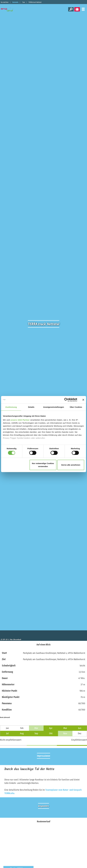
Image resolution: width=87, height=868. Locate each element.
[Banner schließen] (83, 400)
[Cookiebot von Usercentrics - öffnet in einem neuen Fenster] (66, 400)
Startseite (15, 2)
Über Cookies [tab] (76, 407)
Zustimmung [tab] (11, 407)
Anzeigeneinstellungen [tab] (54, 407)
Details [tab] (31, 407)
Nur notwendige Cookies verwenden (43, 465)
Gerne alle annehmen (71, 465)
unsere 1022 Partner (20, 420)
